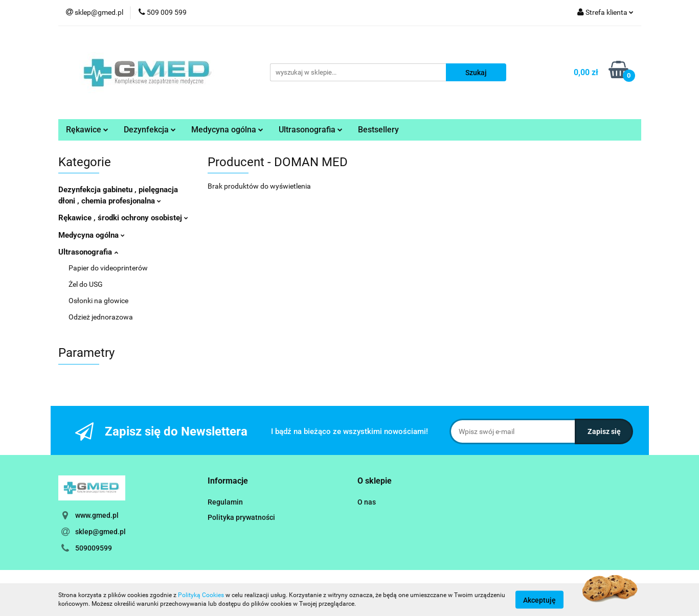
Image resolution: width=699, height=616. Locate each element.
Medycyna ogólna (227, 130)
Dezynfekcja (150, 130)
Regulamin (225, 502)
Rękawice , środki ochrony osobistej (123, 218)
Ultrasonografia (311, 130)
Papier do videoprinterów (108, 268)
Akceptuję (539, 600)
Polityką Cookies (201, 595)
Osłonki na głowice (98, 301)
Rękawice (87, 130)
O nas (367, 502)
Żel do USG (86, 284)
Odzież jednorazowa (101, 317)
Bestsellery (378, 130)
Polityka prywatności (241, 517)
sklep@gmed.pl (100, 532)
